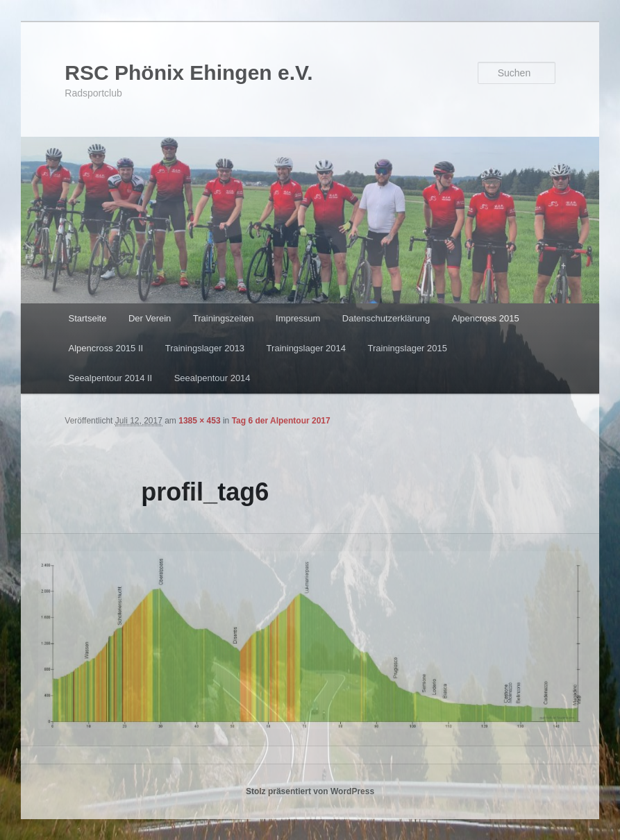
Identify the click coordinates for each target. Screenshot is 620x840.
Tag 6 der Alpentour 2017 (281, 421)
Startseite (87, 318)
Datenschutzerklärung (386, 318)
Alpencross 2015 (486, 318)
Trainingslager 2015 (408, 348)
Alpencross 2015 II (106, 348)
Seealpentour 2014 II (110, 378)
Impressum (298, 318)
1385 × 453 (199, 421)
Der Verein (150, 318)
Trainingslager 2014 (306, 348)
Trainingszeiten (224, 318)
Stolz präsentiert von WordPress (310, 791)
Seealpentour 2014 (212, 378)
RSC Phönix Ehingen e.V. (188, 73)
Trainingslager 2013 (205, 348)
